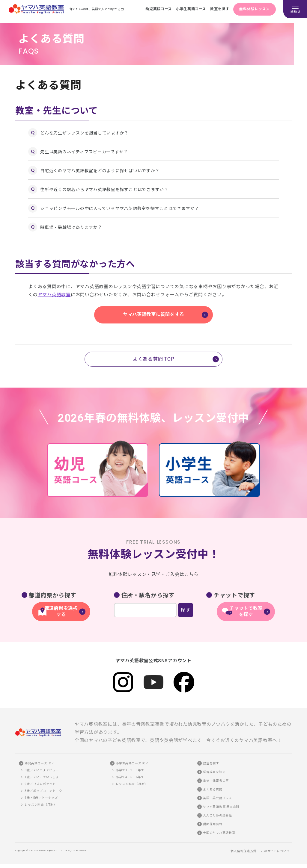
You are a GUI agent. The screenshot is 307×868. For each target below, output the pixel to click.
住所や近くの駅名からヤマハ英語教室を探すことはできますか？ (104, 190)
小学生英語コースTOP (132, 759)
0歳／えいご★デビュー (42, 766)
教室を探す (216, 9)
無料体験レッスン (254, 9)
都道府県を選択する (61, 608)
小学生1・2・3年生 (130, 766)
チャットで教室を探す (246, 608)
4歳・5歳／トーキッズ (41, 794)
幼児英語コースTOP (39, 759)
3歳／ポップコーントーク (43, 787)
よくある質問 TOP (154, 359)
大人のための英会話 (218, 812)
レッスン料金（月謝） (41, 801)
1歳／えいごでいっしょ (42, 773)
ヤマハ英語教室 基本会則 (221, 803)
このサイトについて (275, 847)
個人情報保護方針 (243, 847)
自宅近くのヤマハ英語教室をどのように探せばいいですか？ (100, 171)
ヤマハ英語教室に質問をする (153, 315)
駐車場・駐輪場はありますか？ (71, 227)
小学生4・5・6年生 (130, 773)
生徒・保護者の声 (216, 777)
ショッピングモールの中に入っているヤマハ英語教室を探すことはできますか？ (120, 208)
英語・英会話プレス (218, 794)
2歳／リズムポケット (40, 780)
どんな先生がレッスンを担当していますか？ (84, 133)
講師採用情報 (213, 820)
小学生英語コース (186, 9)
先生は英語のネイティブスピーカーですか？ (84, 152)
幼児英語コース (152, 9)
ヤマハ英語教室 (54, 295)
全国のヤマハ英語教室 (219, 829)
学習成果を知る (214, 768)
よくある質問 (213, 785)
